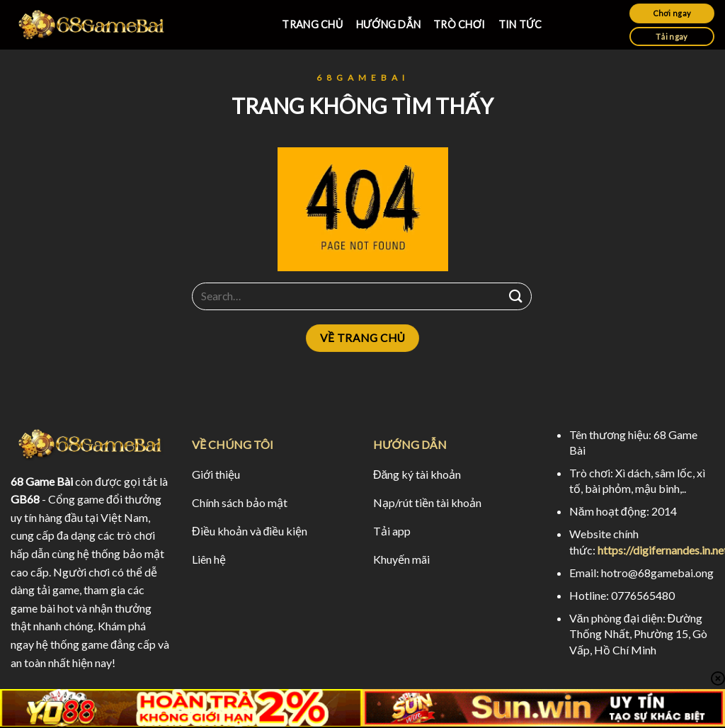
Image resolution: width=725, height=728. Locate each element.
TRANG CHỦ (312, 24)
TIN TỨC (520, 24)
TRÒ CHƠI (459, 24)
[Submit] (516, 296)
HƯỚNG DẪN (388, 24)
